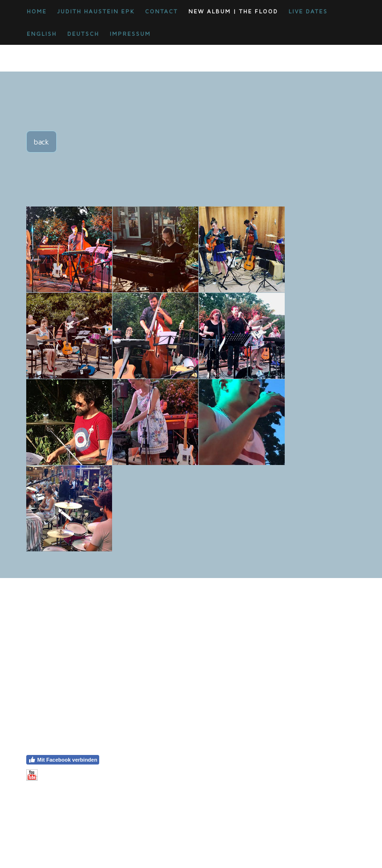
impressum (130, 34)
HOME (37, 11)
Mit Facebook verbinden (63, 760)
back (41, 142)
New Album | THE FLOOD (233, 11)
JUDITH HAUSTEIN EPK (96, 11)
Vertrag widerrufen (58, 794)
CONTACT (161, 11)
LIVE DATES (308, 11)
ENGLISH (42, 34)
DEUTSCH (83, 34)
